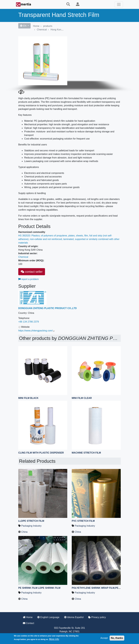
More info (54, 639)
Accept (104, 638)
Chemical (42, 30)
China (24, 532)
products (48, 26)
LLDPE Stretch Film (31, 521)
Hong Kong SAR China (63, 30)
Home (36, 26)
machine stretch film (86, 453)
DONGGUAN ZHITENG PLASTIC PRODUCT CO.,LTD (47, 308)
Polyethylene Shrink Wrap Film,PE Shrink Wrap (104, 588)
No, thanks (117, 638)
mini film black (28, 398)
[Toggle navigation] (119, 4)
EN (24, 26)
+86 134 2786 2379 (29, 322)
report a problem (29, 279)
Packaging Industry (31, 526)
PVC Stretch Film (83, 521)
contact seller (32, 272)
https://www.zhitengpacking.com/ (37, 331)
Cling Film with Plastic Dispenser (41, 453)
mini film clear (82, 398)
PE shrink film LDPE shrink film (39, 588)
